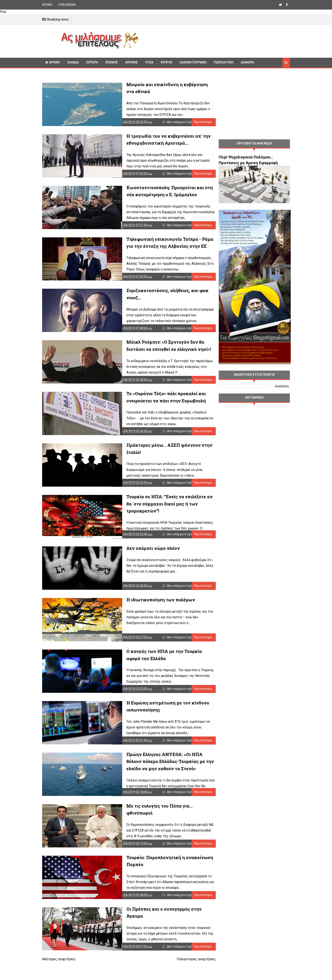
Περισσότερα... (195, 123)
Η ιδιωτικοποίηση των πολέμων (147, 610)
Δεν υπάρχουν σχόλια (179, 123)
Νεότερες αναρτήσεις (59, 978)
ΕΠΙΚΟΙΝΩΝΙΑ (67, 5)
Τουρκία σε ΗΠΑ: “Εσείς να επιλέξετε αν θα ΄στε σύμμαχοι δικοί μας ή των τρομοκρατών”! (159, 512)
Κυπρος (167, 62)
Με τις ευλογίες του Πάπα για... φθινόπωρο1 (159, 821)
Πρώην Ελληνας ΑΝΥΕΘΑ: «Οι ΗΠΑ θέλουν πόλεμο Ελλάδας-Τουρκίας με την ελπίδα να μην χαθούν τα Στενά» (159, 775)
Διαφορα (247, 62)
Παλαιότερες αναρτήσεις (188, 978)
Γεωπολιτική (223, 62)
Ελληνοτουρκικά (193, 62)
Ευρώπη (92, 62)
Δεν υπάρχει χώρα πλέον (139, 558)
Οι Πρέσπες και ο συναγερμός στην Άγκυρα (159, 926)
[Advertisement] (216, 40)
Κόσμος (112, 62)
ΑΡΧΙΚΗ (47, 5)
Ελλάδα (73, 62)
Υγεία (149, 62)
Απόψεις (131, 62)
